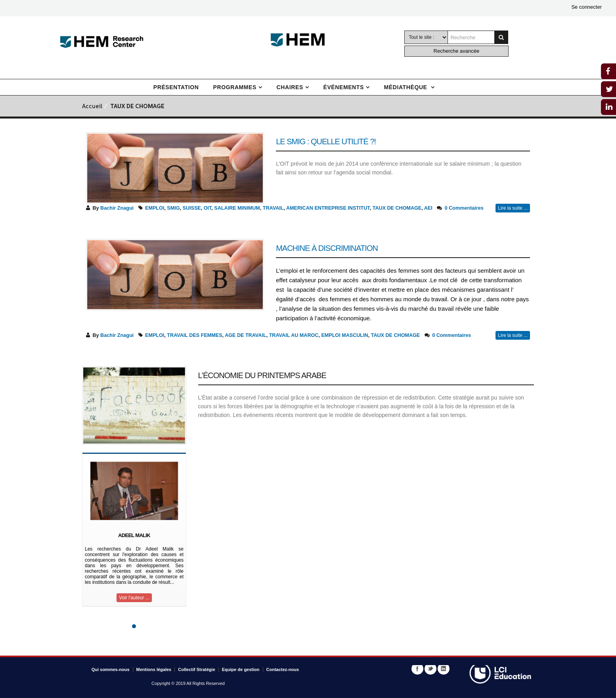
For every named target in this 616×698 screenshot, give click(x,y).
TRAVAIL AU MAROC (294, 335)
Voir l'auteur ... (134, 598)
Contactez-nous (283, 669)
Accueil (92, 107)
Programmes (235, 87)
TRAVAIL (273, 208)
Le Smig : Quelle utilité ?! (326, 142)
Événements (343, 87)
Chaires (290, 87)
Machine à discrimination (327, 248)
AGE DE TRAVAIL (245, 335)
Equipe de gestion (241, 669)
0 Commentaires (464, 208)
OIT (208, 208)
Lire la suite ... (513, 208)
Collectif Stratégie (197, 669)
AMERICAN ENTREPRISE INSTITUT (328, 208)
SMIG (173, 208)
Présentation (176, 87)
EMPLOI (155, 208)
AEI (428, 208)
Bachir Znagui (117, 208)
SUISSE (192, 208)
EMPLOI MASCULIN (344, 335)
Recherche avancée (457, 51)
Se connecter (586, 7)
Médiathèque (407, 87)
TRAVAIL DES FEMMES (194, 335)
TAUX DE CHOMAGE (397, 208)
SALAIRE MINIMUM (237, 208)
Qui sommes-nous (111, 669)
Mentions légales (154, 669)
